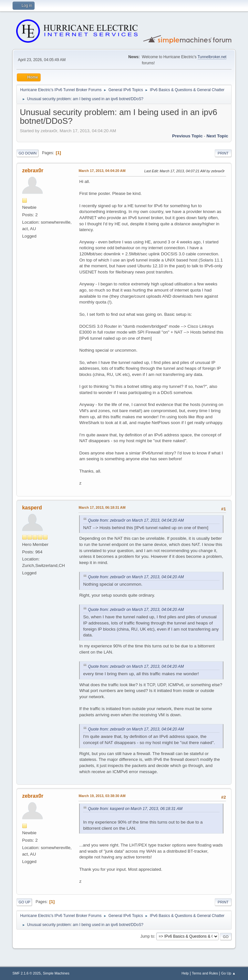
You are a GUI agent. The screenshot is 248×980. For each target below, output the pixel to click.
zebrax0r (33, 170)
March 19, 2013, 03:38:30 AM (102, 796)
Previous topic (187, 136)
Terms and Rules (205, 973)
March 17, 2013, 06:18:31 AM (102, 507)
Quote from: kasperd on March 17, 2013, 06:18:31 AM (135, 809)
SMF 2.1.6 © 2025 (26, 973)
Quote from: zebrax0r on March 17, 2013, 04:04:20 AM (136, 520)
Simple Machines (56, 973)
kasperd (32, 508)
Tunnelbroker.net (212, 57)
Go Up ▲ (228, 973)
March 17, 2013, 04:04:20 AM (102, 171)
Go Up (24, 902)
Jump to (147, 936)
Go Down (27, 153)
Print (223, 153)
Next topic (217, 136)
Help (185, 973)
